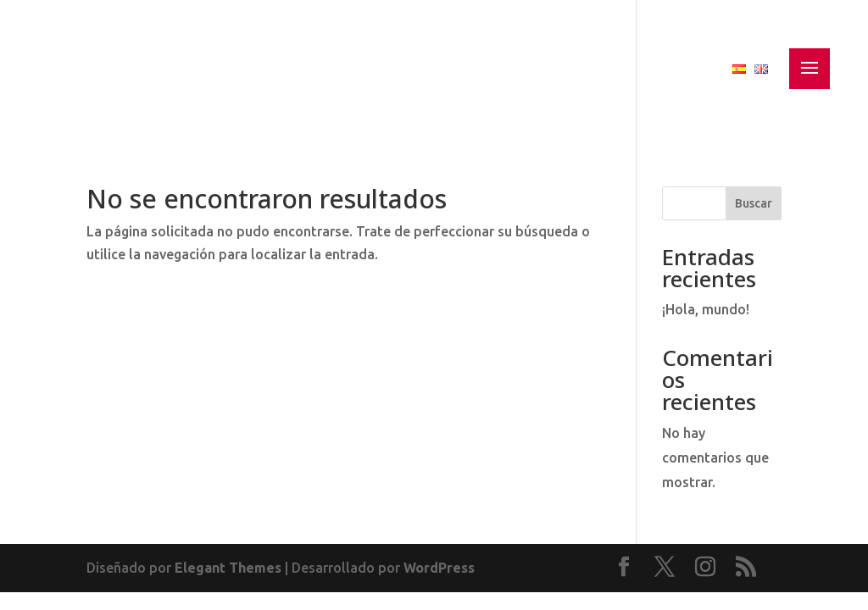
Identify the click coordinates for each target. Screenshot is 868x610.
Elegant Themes (228, 568)
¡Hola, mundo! (706, 309)
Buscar (754, 203)
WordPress (439, 568)
